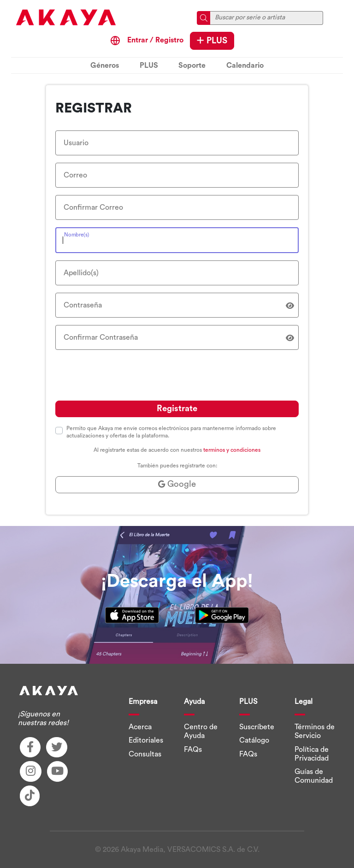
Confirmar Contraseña (101, 337)
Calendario (245, 65)
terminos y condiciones (232, 450)
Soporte (192, 65)
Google (177, 484)
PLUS (212, 41)
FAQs (193, 750)
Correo (75, 175)
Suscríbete (257, 727)
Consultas (145, 754)
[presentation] (125, 375)
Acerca (140, 727)
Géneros (105, 65)
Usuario (76, 143)
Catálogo (254, 740)
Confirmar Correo (93, 207)
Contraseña (83, 305)
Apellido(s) (81, 273)
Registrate (177, 409)
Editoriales (146, 740)
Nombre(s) (77, 234)
